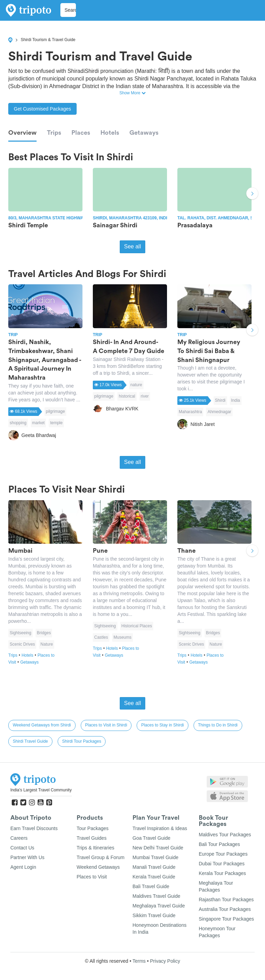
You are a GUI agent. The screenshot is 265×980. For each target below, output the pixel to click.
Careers (19, 838)
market (38, 423)
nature (136, 385)
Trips (54, 133)
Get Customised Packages (42, 109)
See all (133, 246)
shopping (18, 423)
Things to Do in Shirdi (218, 725)
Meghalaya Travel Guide (159, 906)
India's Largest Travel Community (41, 790)
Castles (101, 637)
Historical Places (137, 626)
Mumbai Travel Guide (155, 857)
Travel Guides (92, 838)
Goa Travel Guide (151, 838)
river (145, 396)
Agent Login (23, 867)
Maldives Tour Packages (225, 835)
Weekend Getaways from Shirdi (42, 725)
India (236, 400)
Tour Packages (93, 828)
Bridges (44, 633)
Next (252, 194)
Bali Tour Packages (219, 844)
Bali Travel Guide (151, 886)
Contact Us (22, 848)
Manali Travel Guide (154, 867)
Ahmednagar (219, 412)
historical (127, 396)
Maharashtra (190, 412)
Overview (22, 133)
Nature (47, 644)
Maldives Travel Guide (156, 896)
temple (56, 423)
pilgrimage (55, 411)
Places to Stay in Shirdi (162, 725)
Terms (139, 961)
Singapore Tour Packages (226, 919)
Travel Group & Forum (101, 857)
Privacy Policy (165, 961)
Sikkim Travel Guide (154, 915)
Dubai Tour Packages (222, 864)
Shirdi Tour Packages (82, 741)
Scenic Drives (22, 644)
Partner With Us (27, 857)
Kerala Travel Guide (154, 877)
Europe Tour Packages (223, 854)
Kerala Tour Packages (222, 873)
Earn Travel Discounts (34, 828)
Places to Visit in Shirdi (106, 725)
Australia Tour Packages (225, 909)
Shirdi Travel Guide (30, 741)
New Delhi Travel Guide (158, 848)
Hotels (110, 133)
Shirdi (220, 400)
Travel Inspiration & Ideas (160, 828)
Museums (122, 637)
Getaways (144, 133)
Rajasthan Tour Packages (226, 900)
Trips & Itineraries (95, 848)
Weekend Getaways (98, 867)
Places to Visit (92, 877)
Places (81, 133)
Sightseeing (21, 633)
